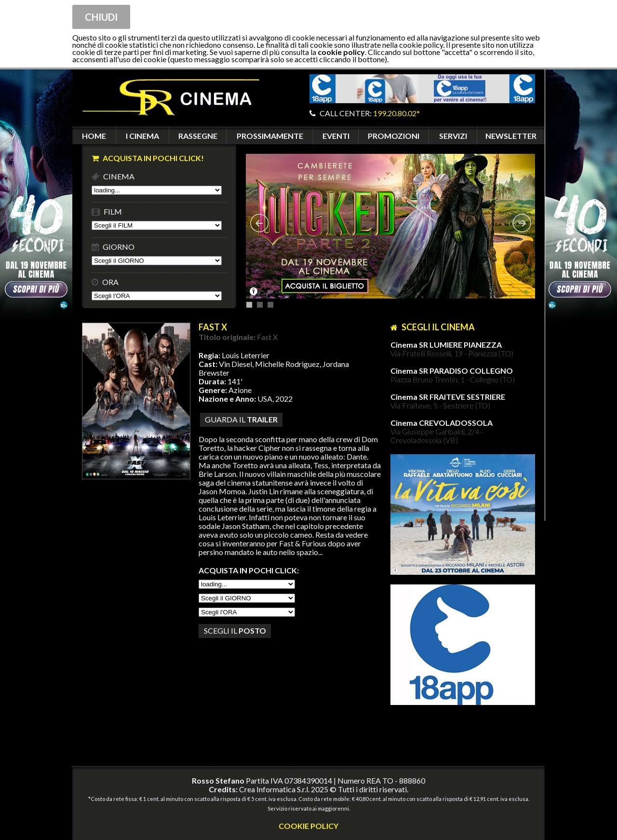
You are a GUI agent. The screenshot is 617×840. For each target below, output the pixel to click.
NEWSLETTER (511, 136)
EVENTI (336, 136)
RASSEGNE (198, 136)
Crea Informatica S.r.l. (274, 789)
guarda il (241, 419)
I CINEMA (142, 136)
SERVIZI (453, 136)
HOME (94, 136)
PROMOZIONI (394, 136)
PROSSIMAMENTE (270, 136)
